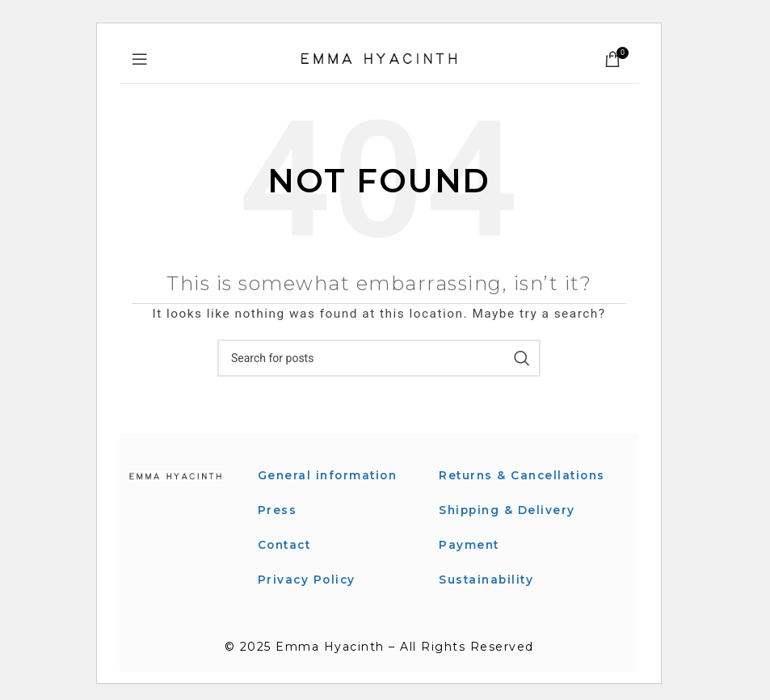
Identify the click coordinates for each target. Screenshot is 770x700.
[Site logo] (379, 58)
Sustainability (488, 597)
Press (278, 509)
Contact (286, 544)
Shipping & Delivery (509, 528)
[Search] (379, 358)
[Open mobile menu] (141, 59)
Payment (470, 562)
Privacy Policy (308, 578)
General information (330, 475)
